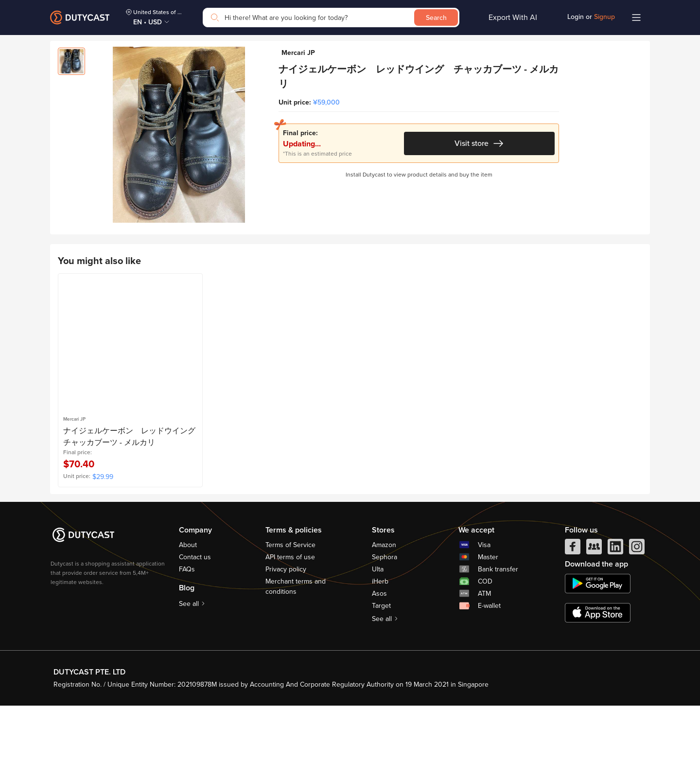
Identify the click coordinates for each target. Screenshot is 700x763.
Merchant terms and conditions (296, 644)
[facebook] (573, 606)
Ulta (378, 627)
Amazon (384, 602)
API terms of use (290, 614)
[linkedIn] (615, 606)
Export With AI (513, 18)
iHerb (380, 639)
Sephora (385, 614)
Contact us (195, 614)
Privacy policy (286, 627)
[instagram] (637, 606)
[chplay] (598, 641)
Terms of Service (290, 602)
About (188, 602)
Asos (379, 651)
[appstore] (598, 670)
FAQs (187, 627)
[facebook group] (594, 606)
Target (381, 663)
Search (436, 18)
